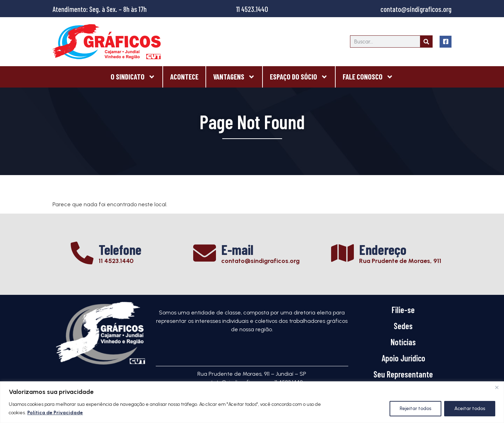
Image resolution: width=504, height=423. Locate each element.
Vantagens (234, 77)
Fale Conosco (368, 77)
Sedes (403, 326)
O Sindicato (133, 77)
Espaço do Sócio (299, 77)
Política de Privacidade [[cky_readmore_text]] (55, 413)
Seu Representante (403, 374)
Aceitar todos (470, 408)
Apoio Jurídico (403, 358)
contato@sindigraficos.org (416, 9)
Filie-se (403, 310)
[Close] (497, 387)
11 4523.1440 (252, 9)
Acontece (184, 77)
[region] (252, 402)
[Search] (426, 41)
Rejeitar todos (415, 408)
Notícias (403, 342)
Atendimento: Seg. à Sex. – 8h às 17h (100, 9)
